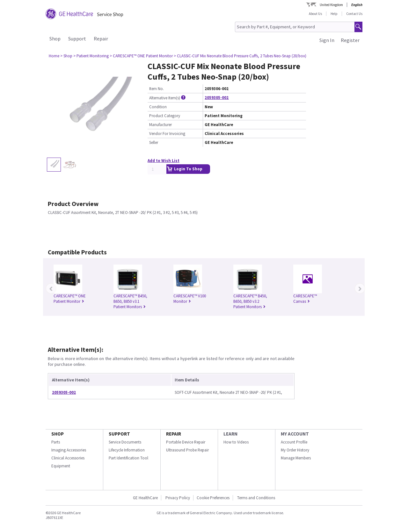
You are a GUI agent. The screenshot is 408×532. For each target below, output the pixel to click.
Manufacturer (160, 125)
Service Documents (125, 442)
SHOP (58, 434)
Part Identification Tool (128, 458)
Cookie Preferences (213, 498)
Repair (101, 39)
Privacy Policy (177, 498)
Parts (56, 442)
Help (334, 14)
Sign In (327, 40)
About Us (315, 14)
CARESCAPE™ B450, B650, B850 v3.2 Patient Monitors (250, 301)
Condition (158, 107)
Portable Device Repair (186, 442)
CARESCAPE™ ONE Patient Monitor (70, 299)
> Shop (66, 56)
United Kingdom (331, 5)
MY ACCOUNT (295, 434)
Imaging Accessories (69, 450)
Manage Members (296, 458)
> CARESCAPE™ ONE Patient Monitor (141, 56)
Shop (55, 39)
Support (77, 39)
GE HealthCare (145, 498)
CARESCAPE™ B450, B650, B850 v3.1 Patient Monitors (130, 301)
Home (54, 56)
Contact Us (354, 14)
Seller (154, 142)
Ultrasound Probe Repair (187, 450)
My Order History (295, 450)
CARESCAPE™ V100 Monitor (190, 299)
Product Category (165, 116)
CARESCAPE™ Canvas (305, 299)
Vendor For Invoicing (167, 134)
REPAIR (174, 434)
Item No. (157, 89)
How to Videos (236, 442)
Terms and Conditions (256, 498)
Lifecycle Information (127, 450)
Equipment (61, 466)
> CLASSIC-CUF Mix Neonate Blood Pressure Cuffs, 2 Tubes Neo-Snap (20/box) (240, 56)
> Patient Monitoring (91, 56)
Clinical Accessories (68, 458)
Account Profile (294, 442)
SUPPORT (119, 434)
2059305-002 (217, 98)
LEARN (230, 434)
